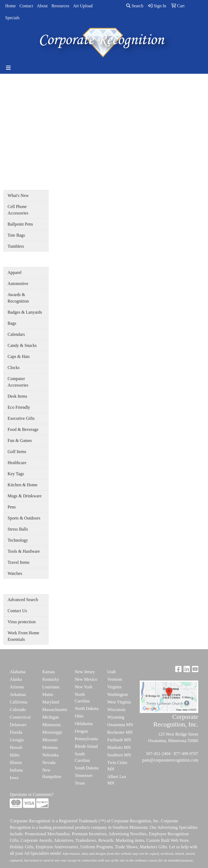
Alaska (16, 679)
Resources (60, 6)
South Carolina (82, 757)
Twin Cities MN (117, 766)
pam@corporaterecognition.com (170, 760)
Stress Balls (18, 529)
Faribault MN (119, 740)
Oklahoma (84, 724)
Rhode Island (86, 746)
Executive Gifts (21, 418)
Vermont (115, 679)
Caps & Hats (19, 356)
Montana (50, 747)
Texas (80, 783)
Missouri (50, 740)
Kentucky (51, 679)
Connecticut (20, 717)
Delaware (18, 725)
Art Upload (83, 6)
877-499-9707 (186, 754)
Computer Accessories (18, 382)
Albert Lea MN (117, 780)
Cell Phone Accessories (18, 210)
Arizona (17, 687)
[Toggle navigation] (8, 68)
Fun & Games (20, 440)
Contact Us (17, 611)
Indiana (16, 770)
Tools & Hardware (24, 551)
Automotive (18, 284)
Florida (16, 732)
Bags (12, 323)
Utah (111, 672)
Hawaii (16, 747)
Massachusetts (55, 710)
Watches (15, 573)
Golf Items (17, 452)
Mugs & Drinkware (25, 496)
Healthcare (17, 463)
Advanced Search (23, 600)
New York (84, 687)
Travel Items (19, 562)
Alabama (18, 672)
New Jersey (85, 672)
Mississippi (52, 732)
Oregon (81, 731)
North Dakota (87, 708)
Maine (48, 694)
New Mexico (86, 679)
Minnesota (51, 725)
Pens (12, 507)
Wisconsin (116, 710)
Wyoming (116, 717)
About (42, 6)
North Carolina (82, 698)
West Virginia (119, 702)
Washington (118, 694)
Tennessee (84, 775)
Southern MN (119, 755)
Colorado (18, 710)
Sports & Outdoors (24, 518)
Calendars (16, 334)
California (19, 702)
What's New (18, 195)
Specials (12, 18)
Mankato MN (119, 747)
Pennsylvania (86, 739)
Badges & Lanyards (25, 312)
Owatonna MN (120, 725)
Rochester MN (120, 732)
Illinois (16, 763)
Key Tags (16, 474)
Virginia (114, 687)
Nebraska (50, 755)
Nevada (49, 763)
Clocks (14, 368)
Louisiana (51, 687)
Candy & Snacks (22, 345)
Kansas (48, 672)
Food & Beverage (23, 429)
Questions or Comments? (32, 794)
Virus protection (22, 622)
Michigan (51, 717)
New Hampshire (52, 773)
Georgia (17, 740)
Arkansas (18, 694)
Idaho (15, 755)
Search (135, 6)
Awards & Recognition (18, 298)
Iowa (14, 778)
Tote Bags (16, 235)
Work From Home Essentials (23, 636)
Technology (18, 540)
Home (10, 6)
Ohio (79, 716)
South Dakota (87, 768)
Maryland (51, 702)
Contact (26, 6)
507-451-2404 (158, 754)
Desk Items (17, 396)
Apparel (15, 272)
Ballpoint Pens (20, 224)
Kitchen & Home (22, 485)
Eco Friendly (19, 407)
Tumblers (16, 246)
